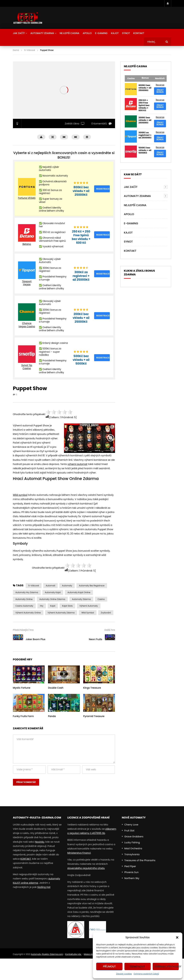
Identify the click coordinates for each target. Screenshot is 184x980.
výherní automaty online (28, 613)
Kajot (115, 33)
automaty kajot (53, 592)
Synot (126, 33)
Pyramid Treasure (94, 716)
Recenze (160, 85)
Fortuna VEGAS (27, 198)
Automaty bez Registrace (92, 586)
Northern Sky (132, 878)
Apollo (87, 33)
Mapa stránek (91, 954)
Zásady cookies (124, 974)
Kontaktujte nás (73, 954)
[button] (177, 937)
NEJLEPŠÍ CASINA (70, 33)
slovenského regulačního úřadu (86, 868)
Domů (16, 50)
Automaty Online (24, 599)
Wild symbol (20, 495)
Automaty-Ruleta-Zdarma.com (47, 954)
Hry (42, 606)
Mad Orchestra (133, 848)
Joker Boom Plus (36, 639)
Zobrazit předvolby (167, 966)
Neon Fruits (95, 639)
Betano (27, 244)
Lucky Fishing (132, 842)
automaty (67, 586)
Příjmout (109, 966)
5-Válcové (30, 50)
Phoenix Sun (131, 872)
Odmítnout (137, 966)
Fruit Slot (129, 831)
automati (51, 586)
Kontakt (139, 33)
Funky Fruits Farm (23, 716)
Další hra (110, 630)
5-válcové (34, 586)
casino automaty (24, 606)
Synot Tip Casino (27, 367)
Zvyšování (106, 613)
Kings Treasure (92, 688)
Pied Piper (130, 866)
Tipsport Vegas (27, 283)
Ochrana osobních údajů (146, 974)
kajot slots (67, 606)
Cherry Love (131, 825)
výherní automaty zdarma (61, 613)
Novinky (40, 842)
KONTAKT (26, 859)
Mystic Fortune (22, 688)
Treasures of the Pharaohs (140, 860)
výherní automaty (89, 606)
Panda (52, 716)
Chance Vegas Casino (27, 325)
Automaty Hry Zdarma (27, 592)
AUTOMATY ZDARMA (42, 33)
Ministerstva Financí (79, 853)
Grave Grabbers (134, 837)
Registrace (103, 189)
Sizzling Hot (44, 887)
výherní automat (77, 464)
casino (101, 599)
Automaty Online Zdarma (52, 599)
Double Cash (56, 688)
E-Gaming (101, 33)
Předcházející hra (23, 630)
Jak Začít (19, 33)
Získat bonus (160, 91)
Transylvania (132, 854)
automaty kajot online (79, 592)
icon (29, 674)
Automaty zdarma (81, 599)
